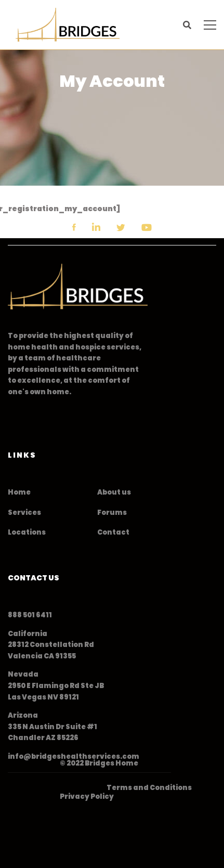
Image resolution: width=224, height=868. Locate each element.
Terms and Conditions (149, 788)
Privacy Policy (87, 796)
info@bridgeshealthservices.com (74, 756)
